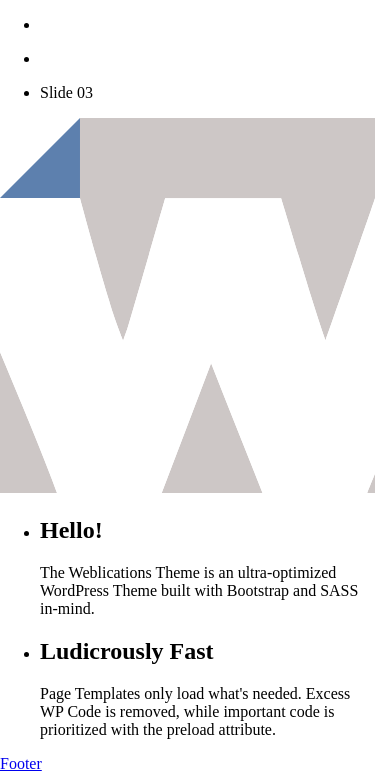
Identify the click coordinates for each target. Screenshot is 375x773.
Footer (21, 763)
